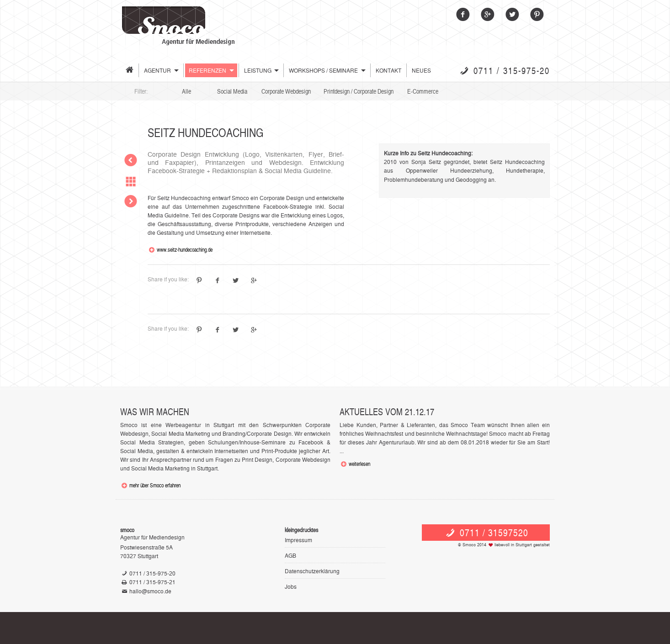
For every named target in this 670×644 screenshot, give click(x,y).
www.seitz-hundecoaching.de (185, 249)
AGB (290, 555)
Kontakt (388, 70)
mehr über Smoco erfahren (155, 485)
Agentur (157, 70)
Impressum (298, 540)
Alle (186, 91)
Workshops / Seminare (323, 70)
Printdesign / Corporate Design (359, 91)
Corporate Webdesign (286, 91)
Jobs (291, 586)
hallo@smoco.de (150, 591)
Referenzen (207, 70)
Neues (421, 70)
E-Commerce (423, 91)
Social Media (232, 91)
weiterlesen (359, 464)
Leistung (258, 70)
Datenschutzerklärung (312, 571)
